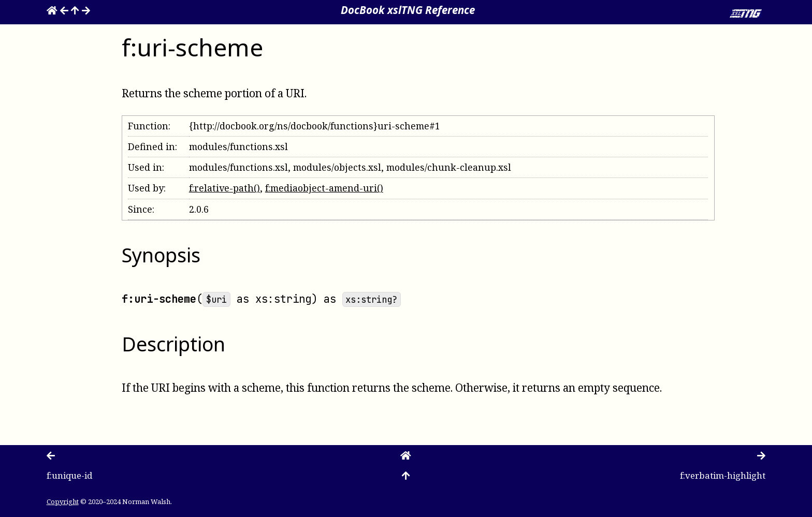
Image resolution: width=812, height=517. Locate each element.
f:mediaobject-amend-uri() (324, 188)
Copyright (63, 501)
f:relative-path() (224, 188)
